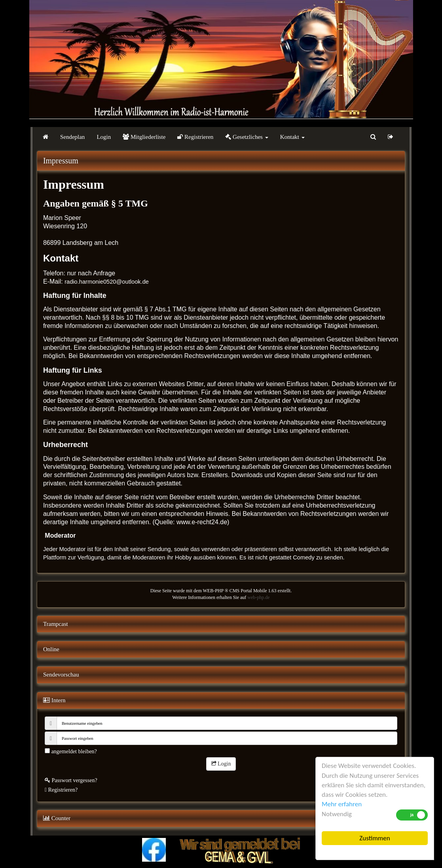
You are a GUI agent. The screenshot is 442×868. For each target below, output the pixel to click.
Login (104, 137)
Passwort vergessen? (71, 780)
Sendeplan (72, 137)
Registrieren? (61, 790)
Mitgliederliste (144, 137)
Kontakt (292, 137)
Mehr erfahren (342, 804)
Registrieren (195, 137)
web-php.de (258, 597)
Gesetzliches (247, 137)
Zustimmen (375, 838)
